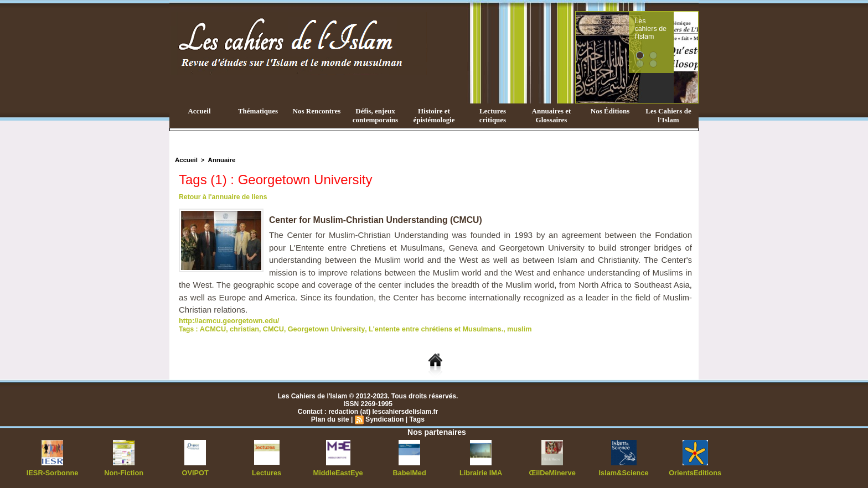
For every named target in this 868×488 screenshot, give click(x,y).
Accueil (199, 111)
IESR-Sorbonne (53, 471)
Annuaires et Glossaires (552, 115)
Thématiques (258, 111)
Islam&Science (624, 471)
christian (242, 328)
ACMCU (212, 328)
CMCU (269, 328)
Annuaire (220, 160)
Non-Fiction (124, 471)
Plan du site (331, 418)
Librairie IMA (481, 471)
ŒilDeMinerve (552, 471)
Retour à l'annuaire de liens (222, 197)
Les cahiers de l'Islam (671, 24)
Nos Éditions (610, 111)
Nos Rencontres (317, 111)
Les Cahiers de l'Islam (668, 115)
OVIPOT (195, 471)
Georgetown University (319, 328)
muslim (501, 328)
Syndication (384, 418)
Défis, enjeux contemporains (375, 115)
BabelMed (409, 471)
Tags (416, 418)
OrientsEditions (695, 471)
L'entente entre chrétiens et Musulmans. (422, 328)
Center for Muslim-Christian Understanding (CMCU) (377, 220)
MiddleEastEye (338, 471)
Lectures (267, 471)
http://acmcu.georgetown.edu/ (226, 320)
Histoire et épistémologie (434, 115)
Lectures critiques (493, 115)
